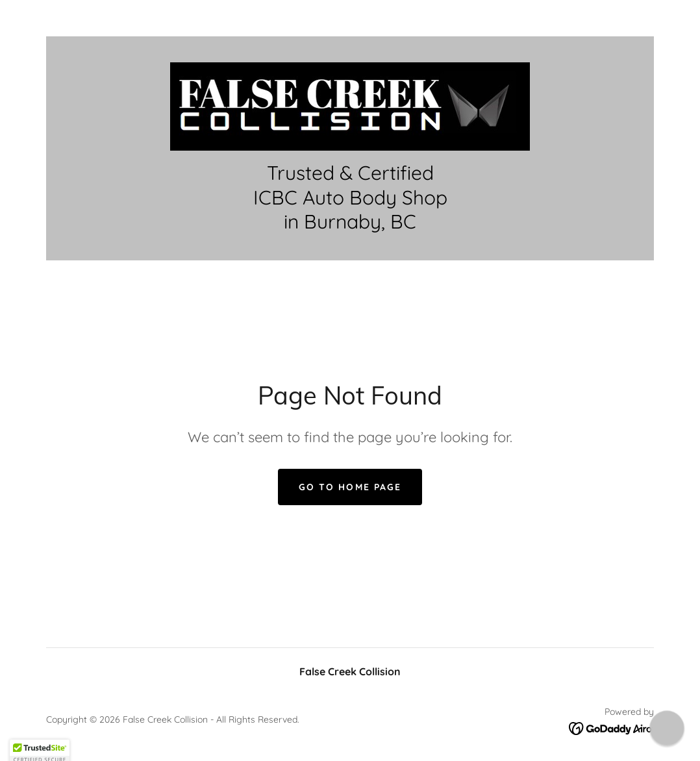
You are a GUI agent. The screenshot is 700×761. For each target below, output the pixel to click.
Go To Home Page (350, 487)
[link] (350, 105)
